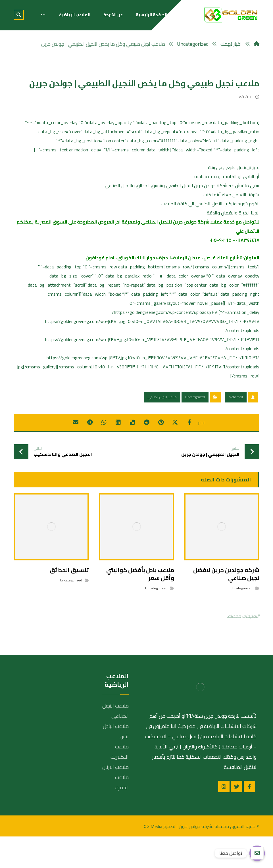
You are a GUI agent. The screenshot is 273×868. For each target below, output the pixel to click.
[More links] (43, 15)
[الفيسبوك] (249, 786)
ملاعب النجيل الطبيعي (162, 397)
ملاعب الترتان (115, 767)
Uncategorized (195, 397)
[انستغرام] (224, 786)
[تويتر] (237, 786)
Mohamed (236, 397)
